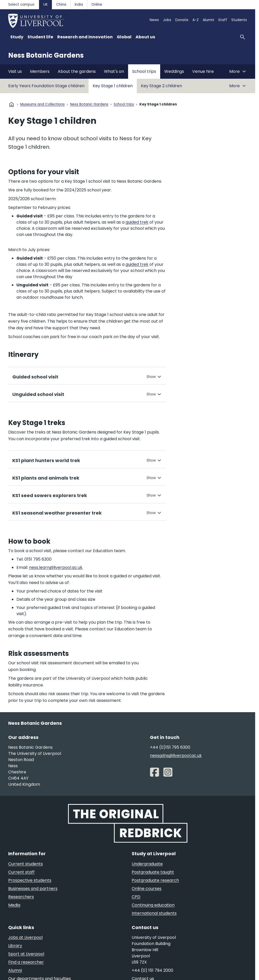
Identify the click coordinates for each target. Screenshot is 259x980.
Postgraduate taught (153, 872)
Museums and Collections (42, 105)
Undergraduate (147, 864)
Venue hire (203, 71)
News (154, 20)
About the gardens (77, 71)
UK (46, 5)
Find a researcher (26, 962)
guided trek (137, 222)
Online (97, 5)
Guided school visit (35, 377)
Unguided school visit (38, 394)
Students (239, 20)
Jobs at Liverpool (25, 937)
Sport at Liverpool (26, 954)
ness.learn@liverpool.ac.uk (56, 567)
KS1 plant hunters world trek (46, 460)
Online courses (147, 889)
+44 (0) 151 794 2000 (152, 970)
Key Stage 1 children (113, 86)
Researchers (21, 897)
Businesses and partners (33, 889)
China (61, 5)
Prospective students (30, 880)
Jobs (167, 20)
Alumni (208, 20)
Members (40, 71)
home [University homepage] (12, 104)
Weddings (174, 71)
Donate (182, 20)
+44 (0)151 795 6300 (170, 747)
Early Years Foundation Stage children (46, 86)
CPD (136, 897)
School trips (144, 71)
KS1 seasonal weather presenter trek (57, 513)
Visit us (15, 71)
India (79, 5)
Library (15, 946)
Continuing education (153, 905)
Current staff (21, 872)
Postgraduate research (155, 880)
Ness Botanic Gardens (46, 55)
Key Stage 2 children (161, 86)
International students (154, 913)
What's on (114, 71)
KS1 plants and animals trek (46, 478)
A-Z (196, 20)
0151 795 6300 (38, 559)
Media (14, 905)
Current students (26, 864)
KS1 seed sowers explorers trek (50, 495)
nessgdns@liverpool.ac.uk (176, 756)
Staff (223, 20)
